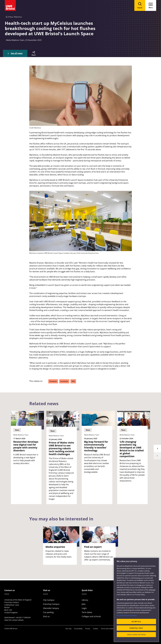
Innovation (64, 381)
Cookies (96, 629)
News (11, 17)
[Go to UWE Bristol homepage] (7, 17)
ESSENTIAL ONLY (136, 628)
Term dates (87, 612)
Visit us (46, 616)
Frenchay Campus (51, 604)
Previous (157, 456)
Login (84, 608)
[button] (33, 53)
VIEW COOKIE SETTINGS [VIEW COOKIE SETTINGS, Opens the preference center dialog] (136, 635)
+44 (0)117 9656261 (23, 617)
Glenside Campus (51, 608)
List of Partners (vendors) (127, 615)
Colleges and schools (91, 616)
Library (85, 600)
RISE (73, 381)
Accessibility (78, 629)
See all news (17, 53)
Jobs (84, 604)
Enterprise (53, 381)
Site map (68, 629)
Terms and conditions (108, 629)
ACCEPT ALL (136, 622)
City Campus (49, 600)
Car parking (48, 612)
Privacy (88, 629)
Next (157, 448)
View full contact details (14, 620)
